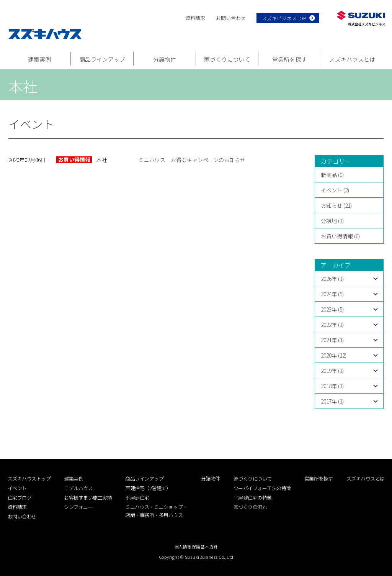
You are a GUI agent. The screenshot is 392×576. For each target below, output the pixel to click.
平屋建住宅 (137, 498)
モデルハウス (78, 488)
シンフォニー (78, 507)
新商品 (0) (332, 175)
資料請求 (195, 18)
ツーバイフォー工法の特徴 (262, 488)
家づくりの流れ (250, 507)
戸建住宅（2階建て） (148, 488)
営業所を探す (289, 59)
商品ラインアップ (102, 59)
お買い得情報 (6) (340, 236)
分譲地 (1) (332, 221)
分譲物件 (165, 59)
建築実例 (39, 59)
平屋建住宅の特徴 (253, 498)
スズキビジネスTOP (284, 18)
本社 (102, 160)
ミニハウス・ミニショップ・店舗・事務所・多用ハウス (156, 511)
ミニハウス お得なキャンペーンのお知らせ (192, 160)
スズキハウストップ (29, 478)
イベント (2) (335, 190)
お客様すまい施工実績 (88, 498)
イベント (17, 488)
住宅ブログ (20, 498)
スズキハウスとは (352, 59)
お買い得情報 (74, 160)
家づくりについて (227, 59)
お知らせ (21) (336, 205)
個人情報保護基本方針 (196, 546)
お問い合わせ (231, 18)
